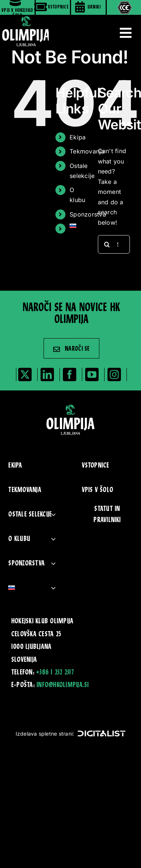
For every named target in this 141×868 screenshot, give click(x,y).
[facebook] (70, 374)
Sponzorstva (88, 214)
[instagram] (114, 374)
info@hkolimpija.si (63, 685)
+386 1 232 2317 (55, 673)
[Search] (107, 244)
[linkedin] (47, 374)
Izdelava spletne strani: (71, 734)
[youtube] (92, 374)
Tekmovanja (87, 151)
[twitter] (25, 374)
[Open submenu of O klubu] (53, 539)
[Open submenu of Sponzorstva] (53, 563)
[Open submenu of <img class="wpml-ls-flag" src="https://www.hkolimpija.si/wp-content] (53, 588)
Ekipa (78, 137)
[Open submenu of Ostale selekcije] (53, 514)
